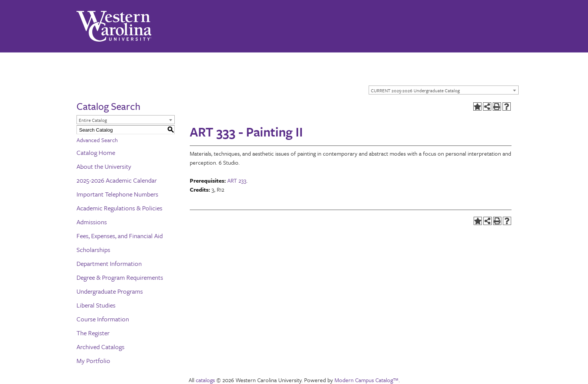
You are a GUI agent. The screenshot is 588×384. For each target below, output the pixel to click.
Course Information (103, 319)
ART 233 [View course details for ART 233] (237, 180)
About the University (104, 166)
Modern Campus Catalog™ (367, 380)
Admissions (92, 222)
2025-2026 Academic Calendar (117, 180)
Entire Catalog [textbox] (93, 120)
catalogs (205, 380)
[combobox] (444, 90)
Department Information (109, 263)
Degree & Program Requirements (120, 277)
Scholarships (93, 250)
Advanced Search (97, 140)
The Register (93, 333)
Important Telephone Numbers (117, 194)
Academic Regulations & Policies (119, 208)
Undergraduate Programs (110, 291)
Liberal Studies (96, 305)
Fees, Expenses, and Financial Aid (120, 236)
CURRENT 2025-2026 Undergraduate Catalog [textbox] (415, 90)
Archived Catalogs (100, 347)
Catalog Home (96, 152)
